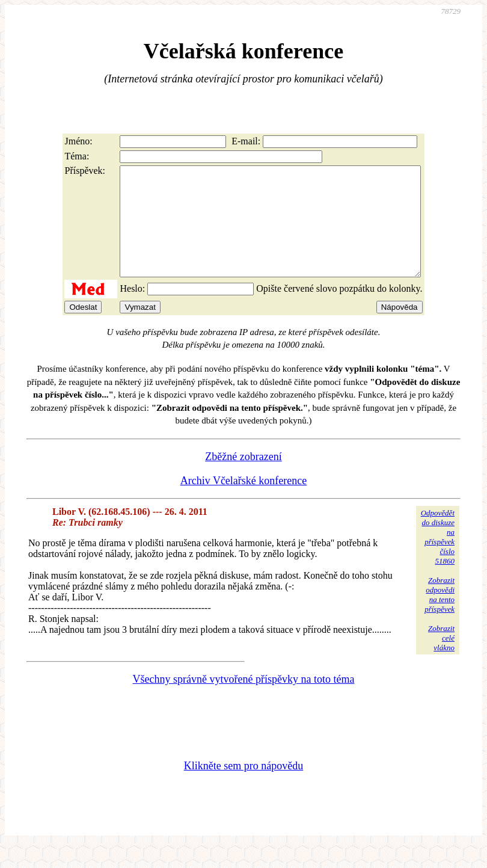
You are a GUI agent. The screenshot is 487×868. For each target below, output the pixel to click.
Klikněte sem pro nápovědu (243, 787)
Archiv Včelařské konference (244, 502)
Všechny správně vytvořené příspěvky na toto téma (244, 701)
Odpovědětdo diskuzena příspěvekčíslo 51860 (438, 559)
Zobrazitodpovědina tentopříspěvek (440, 616)
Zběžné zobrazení (243, 478)
